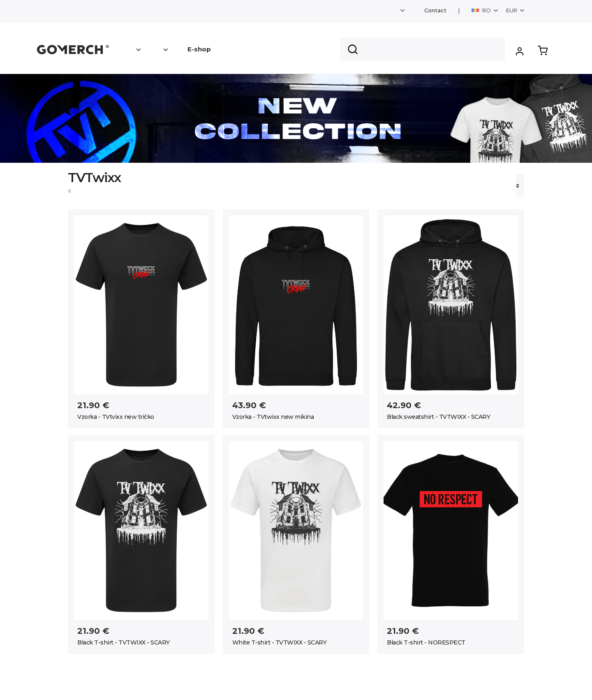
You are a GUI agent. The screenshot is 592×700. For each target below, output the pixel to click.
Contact (435, 10)
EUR (512, 10)
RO (482, 10)
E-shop (199, 49)
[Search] (423, 49)
